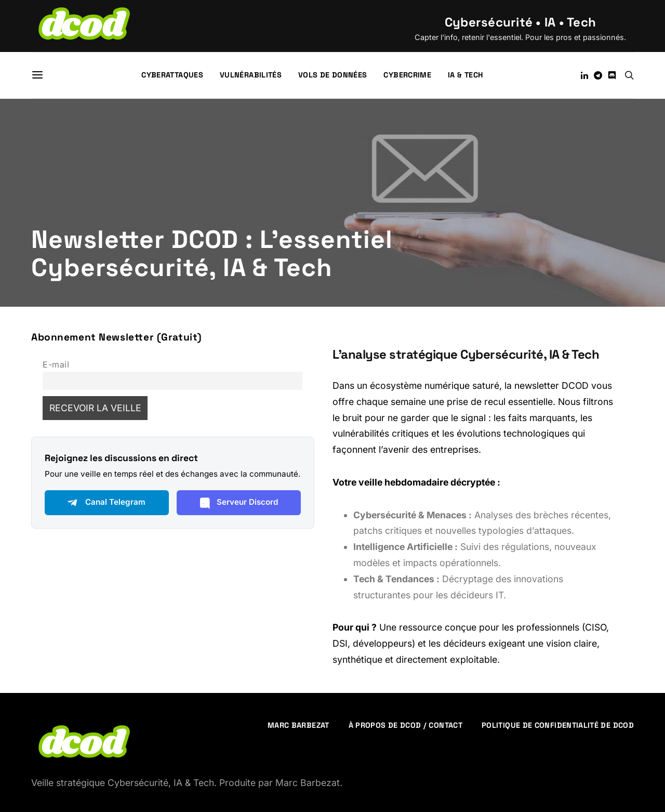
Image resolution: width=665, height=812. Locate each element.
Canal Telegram (107, 503)
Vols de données (332, 75)
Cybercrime (407, 75)
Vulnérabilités (251, 75)
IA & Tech (465, 75)
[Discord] (612, 75)
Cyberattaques (172, 75)
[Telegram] (598, 75)
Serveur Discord (238, 503)
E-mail (56, 365)
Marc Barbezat (298, 725)
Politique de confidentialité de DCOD (558, 725)
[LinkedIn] (584, 75)
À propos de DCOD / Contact (405, 725)
